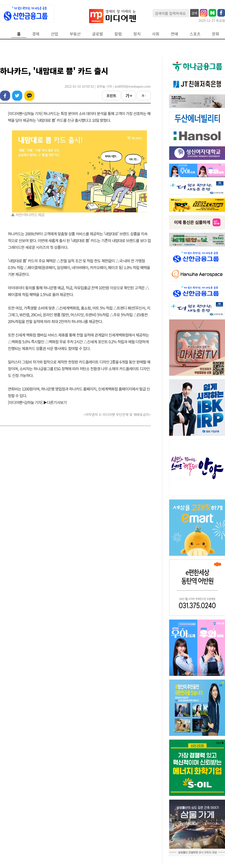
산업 (54, 34)
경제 (36, 34)
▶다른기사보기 (55, 402)
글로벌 (98, 34)
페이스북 (5, 96)
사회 (156, 34)
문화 (216, 34)
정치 (137, 34)
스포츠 (195, 34)
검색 (194, 13)
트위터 (17, 96)
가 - (144, 96)
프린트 (111, 96)
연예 (174, 34)
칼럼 (118, 34)
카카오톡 (29, 96)
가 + (129, 96)
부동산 (75, 34)
